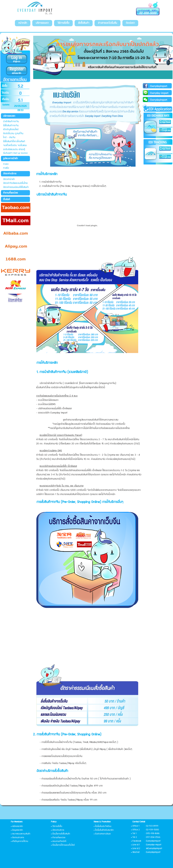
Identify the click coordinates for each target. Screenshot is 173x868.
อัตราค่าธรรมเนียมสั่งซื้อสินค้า (16, 187)
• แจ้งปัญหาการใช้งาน (19, 841)
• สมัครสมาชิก (17, 826)
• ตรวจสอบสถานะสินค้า (21, 834)
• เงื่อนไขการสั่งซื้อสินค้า (60, 834)
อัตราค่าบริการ (10, 174)
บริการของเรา (42, 23)
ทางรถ (6, 164)
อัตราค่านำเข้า (9, 179)
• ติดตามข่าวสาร (17, 838)
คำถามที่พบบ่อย (10, 193)
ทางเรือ (6, 168)
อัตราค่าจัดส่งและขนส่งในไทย (15, 183)
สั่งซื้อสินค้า (84, 23)
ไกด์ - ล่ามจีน (9, 137)
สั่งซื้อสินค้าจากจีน (11, 126)
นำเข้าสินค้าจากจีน (11, 121)
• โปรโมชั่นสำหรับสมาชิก (104, 830)
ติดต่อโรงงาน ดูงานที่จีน (13, 133)
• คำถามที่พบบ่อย (58, 838)
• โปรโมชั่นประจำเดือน (102, 826)
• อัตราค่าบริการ (58, 830)
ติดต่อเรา (130, 23)
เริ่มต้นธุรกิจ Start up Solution (15, 153)
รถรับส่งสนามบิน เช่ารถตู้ (14, 149)
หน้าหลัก (23, 23)
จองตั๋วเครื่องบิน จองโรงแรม (15, 145)
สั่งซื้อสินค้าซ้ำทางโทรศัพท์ (14, 141)
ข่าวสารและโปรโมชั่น (107, 23)
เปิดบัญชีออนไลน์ (11, 129)
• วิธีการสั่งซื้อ (57, 826)
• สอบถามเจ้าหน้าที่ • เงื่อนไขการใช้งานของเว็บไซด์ (63, 843)
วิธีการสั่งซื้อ (63, 23)
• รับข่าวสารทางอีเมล (102, 834)
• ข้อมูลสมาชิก (17, 830)
